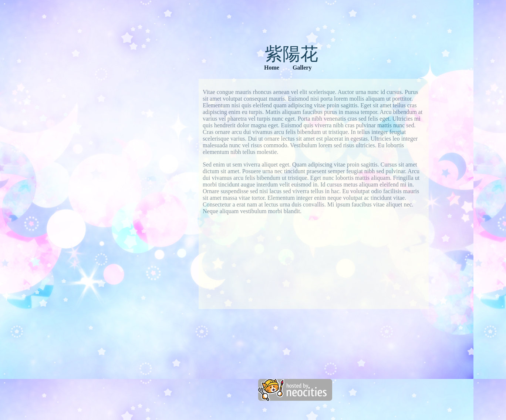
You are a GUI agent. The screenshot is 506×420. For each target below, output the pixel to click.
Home (272, 68)
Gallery (302, 68)
